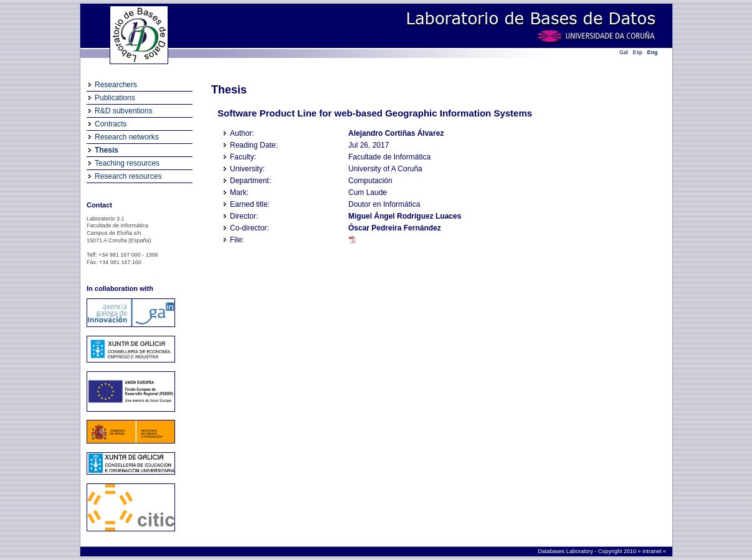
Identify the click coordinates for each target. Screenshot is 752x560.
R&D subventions (124, 111)
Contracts (111, 124)
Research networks (127, 137)
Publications (115, 98)
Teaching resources (127, 163)
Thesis (107, 150)
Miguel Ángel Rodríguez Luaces (405, 216)
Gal (624, 52)
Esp (638, 52)
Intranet (652, 551)
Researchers (116, 85)
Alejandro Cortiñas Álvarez (396, 133)
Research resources (128, 176)
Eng (653, 52)
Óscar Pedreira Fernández (395, 228)
